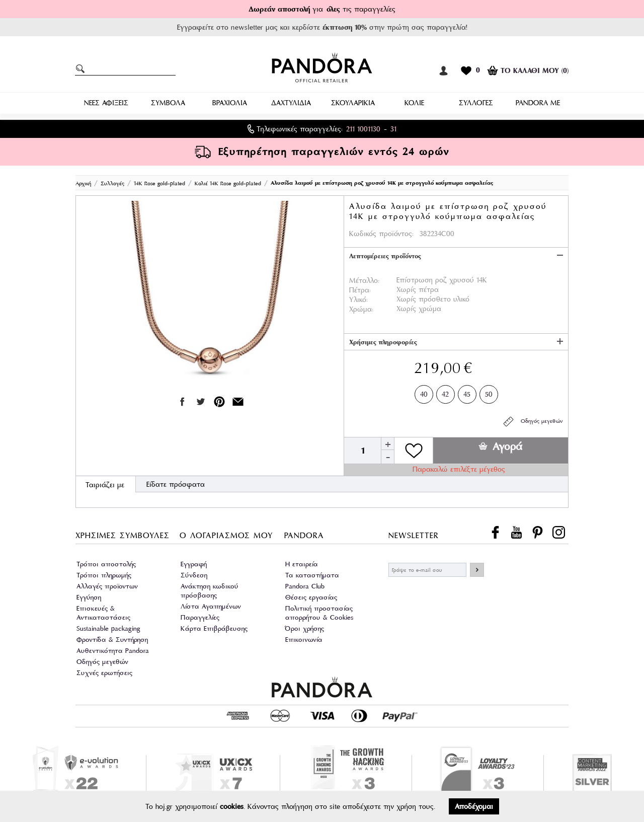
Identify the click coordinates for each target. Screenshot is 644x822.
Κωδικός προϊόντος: (381, 234)
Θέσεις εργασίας (311, 597)
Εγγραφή (194, 564)
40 (424, 392)
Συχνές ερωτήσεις (104, 673)
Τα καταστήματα (312, 575)
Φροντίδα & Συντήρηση (112, 640)
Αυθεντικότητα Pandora (113, 651)
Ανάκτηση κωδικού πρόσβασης (210, 591)
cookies (232, 806)
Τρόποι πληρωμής (104, 575)
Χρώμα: (361, 309)
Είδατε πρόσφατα (176, 484)
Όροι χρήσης (305, 628)
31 (393, 129)
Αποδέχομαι (474, 806)
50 (489, 392)
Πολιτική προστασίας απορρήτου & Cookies (319, 613)
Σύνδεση (194, 575)
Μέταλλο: (364, 280)
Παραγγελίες (200, 617)
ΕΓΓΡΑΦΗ (477, 570)
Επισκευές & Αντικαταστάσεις (103, 613)
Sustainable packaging (108, 628)
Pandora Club (305, 586)
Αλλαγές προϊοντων (107, 586)
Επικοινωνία (304, 640)
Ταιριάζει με (105, 485)
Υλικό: (358, 300)
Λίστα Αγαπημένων (211, 606)
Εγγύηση (89, 597)
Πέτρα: (360, 290)
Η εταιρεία (302, 564)
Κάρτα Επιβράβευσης (214, 628)
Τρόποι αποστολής (106, 564)
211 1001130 (363, 129)
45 (467, 392)
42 (445, 392)
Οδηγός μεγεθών (533, 422)
